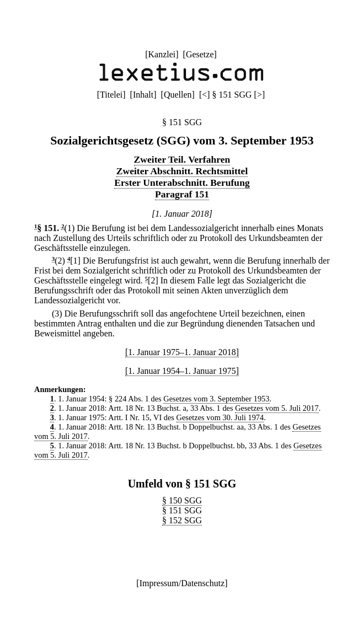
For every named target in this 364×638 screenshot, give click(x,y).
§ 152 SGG (182, 520)
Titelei (111, 95)
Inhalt (143, 95)
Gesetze (200, 54)
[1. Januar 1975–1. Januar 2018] (182, 352)
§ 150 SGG (182, 500)
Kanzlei (162, 54)
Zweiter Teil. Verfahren (182, 159)
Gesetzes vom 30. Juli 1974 (220, 417)
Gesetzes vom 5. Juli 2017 (277, 408)
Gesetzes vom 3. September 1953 (216, 399)
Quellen (178, 95)
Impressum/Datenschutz (182, 583)
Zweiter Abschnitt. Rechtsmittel (182, 171)
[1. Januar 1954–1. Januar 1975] (182, 371)
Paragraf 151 (182, 194)
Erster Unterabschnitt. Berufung (182, 183)
